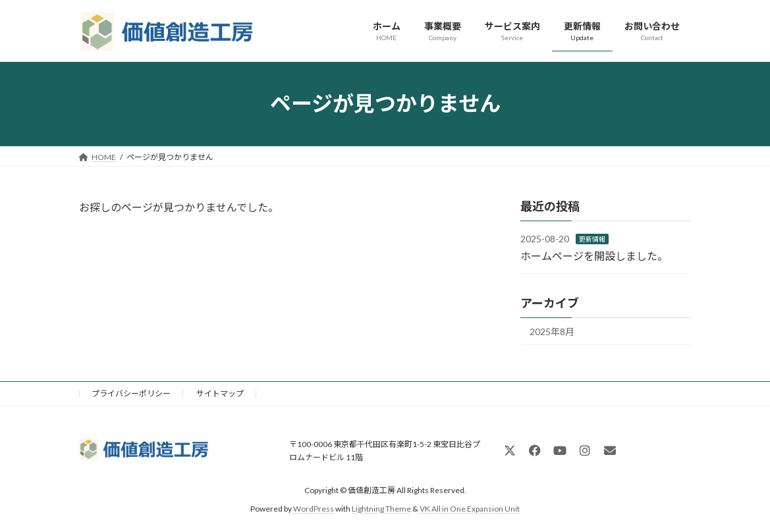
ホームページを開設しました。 (594, 255)
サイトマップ (220, 393)
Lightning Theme (381, 509)
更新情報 (592, 239)
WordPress (314, 509)
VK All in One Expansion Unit (470, 509)
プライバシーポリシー (131, 393)
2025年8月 (552, 332)
